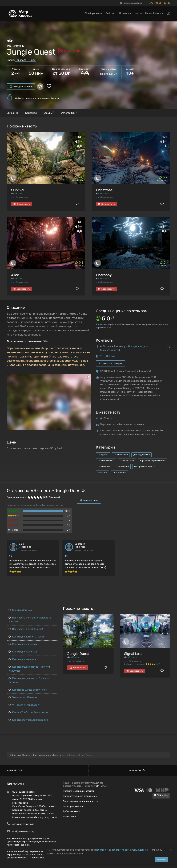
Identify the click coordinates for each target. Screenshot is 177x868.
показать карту (110, 350)
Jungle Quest (78, 654)
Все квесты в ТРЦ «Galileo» (26, 629)
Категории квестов (73, 806)
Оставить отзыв (89, 500)
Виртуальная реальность (152, 461)
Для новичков (121, 455)
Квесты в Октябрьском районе (28, 720)
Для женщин (122, 466)
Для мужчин (104, 466)
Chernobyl (104, 275)
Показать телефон (110, 363)
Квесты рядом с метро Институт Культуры (29, 669)
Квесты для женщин (22, 659)
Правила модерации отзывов (79, 791)
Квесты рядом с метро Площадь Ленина (29, 680)
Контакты (31, 113)
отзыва (100, 324)
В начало (137, 770)
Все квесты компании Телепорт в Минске (30, 620)
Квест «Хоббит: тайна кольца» (29, 712)
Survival (18, 190)
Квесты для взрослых (23, 644)
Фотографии (69, 113)
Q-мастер (13, 530)
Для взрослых (127, 461)
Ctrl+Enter (101, 786)
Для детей (103, 455)
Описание (13, 113)
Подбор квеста (94, 13)
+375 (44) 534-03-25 (159, 3)
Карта (138, 13)
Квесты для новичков (23, 652)
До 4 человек (119, 473)
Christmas (104, 190)
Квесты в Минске (21, 610)
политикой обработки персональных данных (122, 850)
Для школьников (106, 461)
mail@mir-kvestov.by (23, 831)
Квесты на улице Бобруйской (28, 690)
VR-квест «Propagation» (25, 705)
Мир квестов (15, 770)
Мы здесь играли (21, 86)
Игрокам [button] (125, 13)
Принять (162, 860)
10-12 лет (102, 473)
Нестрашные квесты (145, 466)
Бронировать (22, 204)
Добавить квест (71, 811)
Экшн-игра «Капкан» (23, 697)
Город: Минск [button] (154, 13)
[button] (87, 377)
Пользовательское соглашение (80, 796)
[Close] (171, 849)
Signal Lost (133, 654)
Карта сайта (70, 816)
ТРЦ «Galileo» (107, 356)
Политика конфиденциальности (80, 801)
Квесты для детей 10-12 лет (26, 637)
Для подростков (142, 455)
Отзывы (49, 113)
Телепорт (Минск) (26, 60)
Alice (15, 275)
